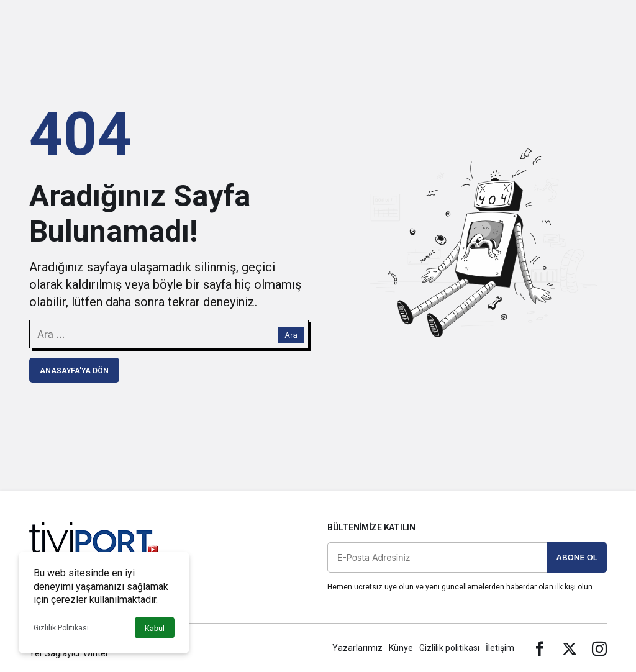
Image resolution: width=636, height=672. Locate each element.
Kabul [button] (155, 628)
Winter (96, 653)
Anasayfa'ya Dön (74, 371)
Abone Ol (577, 557)
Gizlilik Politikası (61, 628)
